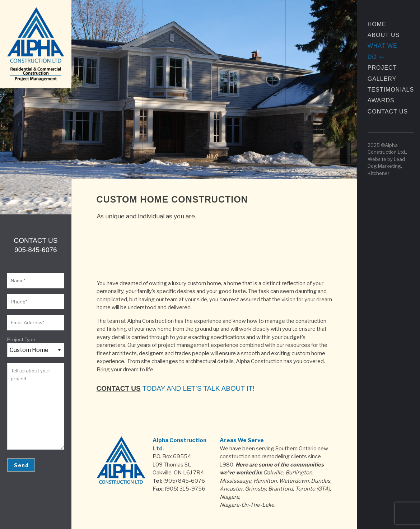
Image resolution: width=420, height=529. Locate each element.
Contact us (119, 388)
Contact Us (388, 112)
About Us (384, 35)
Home (377, 24)
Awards (381, 100)
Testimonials (391, 90)
